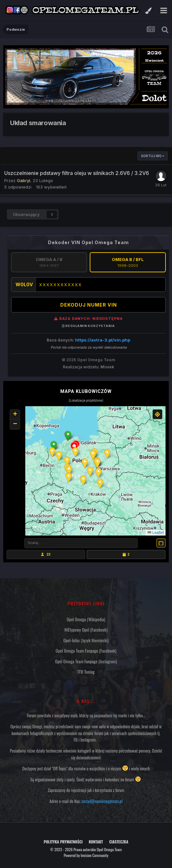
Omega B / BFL (128, 262)
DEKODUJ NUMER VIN (89, 305)
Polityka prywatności (63, 842)
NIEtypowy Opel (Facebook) (86, 630)
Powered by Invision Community (86, 855)
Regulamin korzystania (88, 326)
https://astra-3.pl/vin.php (103, 340)
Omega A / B (49, 262)
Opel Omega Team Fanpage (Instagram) (86, 661)
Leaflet (156, 533)
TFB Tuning (86, 672)
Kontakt (96, 842)
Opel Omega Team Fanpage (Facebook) (86, 651)
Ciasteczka (119, 842)
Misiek (107, 367)
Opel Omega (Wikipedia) (86, 619)
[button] (68, 436)
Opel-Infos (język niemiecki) (86, 640)
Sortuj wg (153, 156)
